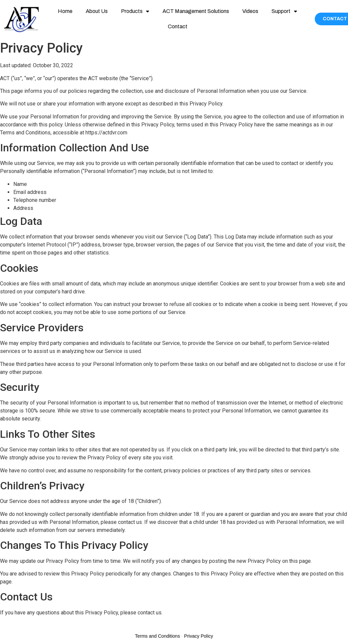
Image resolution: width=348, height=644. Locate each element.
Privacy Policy (199, 636)
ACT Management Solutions (196, 11)
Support (284, 11)
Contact (178, 26)
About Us (97, 11)
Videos (250, 11)
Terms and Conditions (157, 636)
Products (135, 11)
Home (65, 11)
